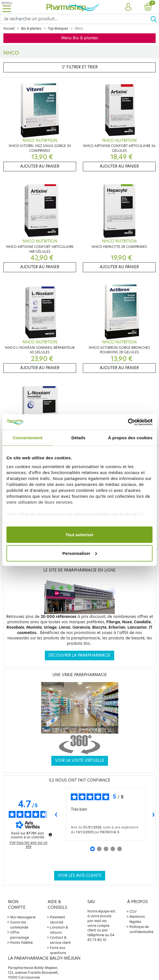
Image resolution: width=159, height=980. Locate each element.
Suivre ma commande (19, 925)
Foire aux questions (58, 950)
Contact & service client (60, 940)
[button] (128, 7)
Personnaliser (80, 553)
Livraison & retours (59, 930)
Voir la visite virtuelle (80, 761)
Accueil (9, 29)
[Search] (75, 19)
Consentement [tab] (27, 438)
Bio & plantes (31, 29)
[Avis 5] (120, 849)
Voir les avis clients (80, 876)
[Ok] (154, 19)
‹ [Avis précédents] (56, 814)
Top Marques (58, 29)
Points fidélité (21, 943)
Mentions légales (137, 919)
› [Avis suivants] (154, 814)
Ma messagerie (23, 917)
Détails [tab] (78, 438)
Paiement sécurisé (58, 920)
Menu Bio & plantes (80, 38)
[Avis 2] (99, 849)
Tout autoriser (79, 535)
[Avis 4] (113, 849)
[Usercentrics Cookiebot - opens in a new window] (128, 422)
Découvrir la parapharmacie (79, 655)
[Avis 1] (92, 849)
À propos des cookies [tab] (130, 438)
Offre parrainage (20, 935)
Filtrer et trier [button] (79, 67)
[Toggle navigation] (7, 7)
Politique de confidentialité (141, 929)
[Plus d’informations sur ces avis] (50, 834)
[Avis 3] (106, 849)
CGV (133, 911)
